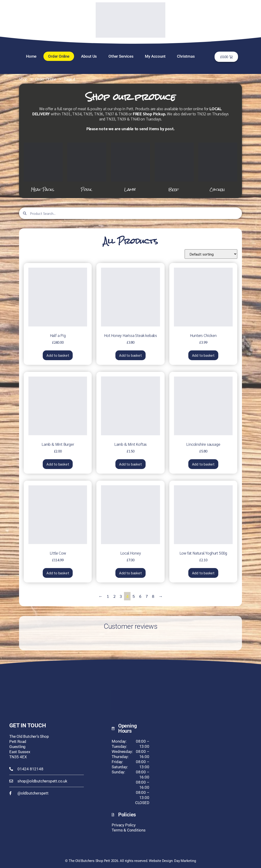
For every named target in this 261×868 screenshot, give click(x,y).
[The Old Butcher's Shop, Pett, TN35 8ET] (214, 757)
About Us (89, 56)
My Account (155, 56)
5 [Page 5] (134, 596)
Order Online (59, 56)
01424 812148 (30, 769)
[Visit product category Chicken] (218, 168)
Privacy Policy (124, 825)
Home (31, 56)
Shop (23, 79)
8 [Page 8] (153, 596)
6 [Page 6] (140, 596)
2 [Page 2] (114, 596)
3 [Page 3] (121, 596)
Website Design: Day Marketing (172, 861)
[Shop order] (211, 254)
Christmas (186, 56)
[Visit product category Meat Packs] (43, 168)
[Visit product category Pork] (87, 168)
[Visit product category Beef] (174, 168)
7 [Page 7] (147, 596)
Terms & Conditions (129, 830)
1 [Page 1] (108, 596)
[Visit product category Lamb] (130, 168)
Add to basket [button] (58, 355)
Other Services (121, 56)
